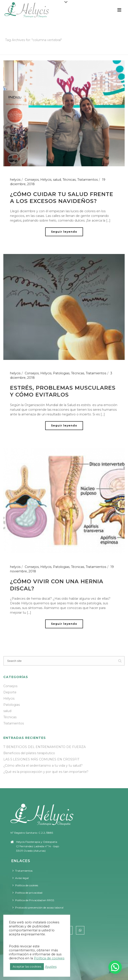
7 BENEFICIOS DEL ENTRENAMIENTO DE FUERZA (45, 747)
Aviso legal (21, 878)
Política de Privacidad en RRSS (33, 900)
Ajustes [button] (51, 967)
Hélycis (46, 180)
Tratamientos (87, 180)
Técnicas (69, 180)
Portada (46, 52)
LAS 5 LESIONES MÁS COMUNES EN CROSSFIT (41, 759)
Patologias (61, 373)
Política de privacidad (27, 893)
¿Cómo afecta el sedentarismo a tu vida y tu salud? (43, 766)
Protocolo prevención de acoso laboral (38, 908)
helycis (15, 180)
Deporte (10, 692)
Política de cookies (25, 885)
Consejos (32, 180)
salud (57, 180)
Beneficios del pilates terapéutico (29, 753)
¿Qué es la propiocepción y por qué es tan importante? (46, 772)
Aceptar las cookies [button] (27, 966)
